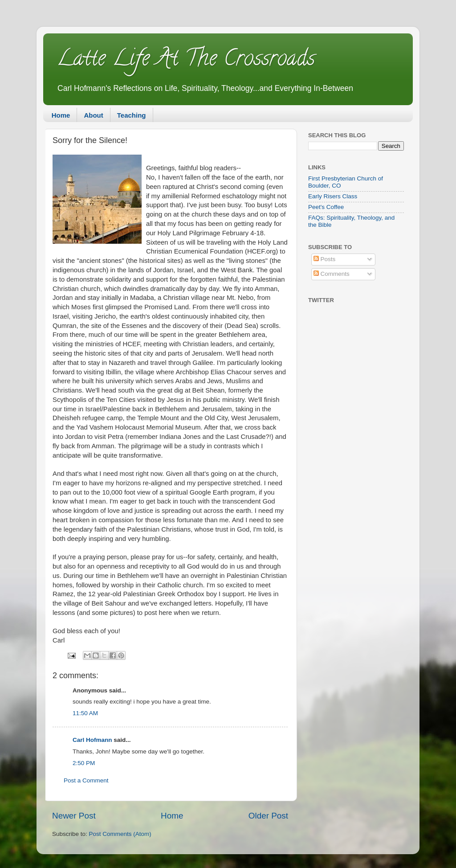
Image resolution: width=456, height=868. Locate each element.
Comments (332, 274)
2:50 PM (84, 763)
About (93, 115)
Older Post (268, 816)
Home (61, 115)
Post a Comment (86, 780)
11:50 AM (85, 713)
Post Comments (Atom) (120, 834)
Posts (325, 259)
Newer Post (74, 816)
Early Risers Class (333, 196)
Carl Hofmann (92, 740)
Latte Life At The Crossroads (186, 61)
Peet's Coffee (326, 207)
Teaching (132, 115)
